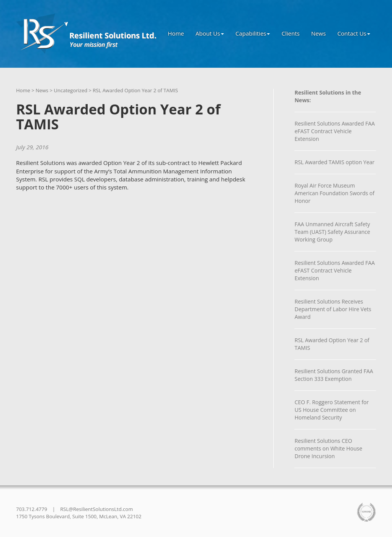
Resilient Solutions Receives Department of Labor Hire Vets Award (333, 309)
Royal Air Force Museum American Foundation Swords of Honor (334, 193)
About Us (210, 33)
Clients (290, 33)
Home (176, 33)
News (319, 33)
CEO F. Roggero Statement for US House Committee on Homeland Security (332, 410)
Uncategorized (70, 90)
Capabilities (253, 33)
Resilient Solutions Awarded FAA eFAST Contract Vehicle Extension (335, 131)
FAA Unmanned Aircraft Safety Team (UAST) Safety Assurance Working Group (332, 232)
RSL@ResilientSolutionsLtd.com (96, 509)
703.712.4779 (32, 509)
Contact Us (354, 33)
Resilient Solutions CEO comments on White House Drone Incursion (328, 448)
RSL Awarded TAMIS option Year (334, 162)
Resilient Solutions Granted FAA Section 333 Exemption (334, 375)
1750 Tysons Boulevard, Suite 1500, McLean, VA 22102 (79, 516)
